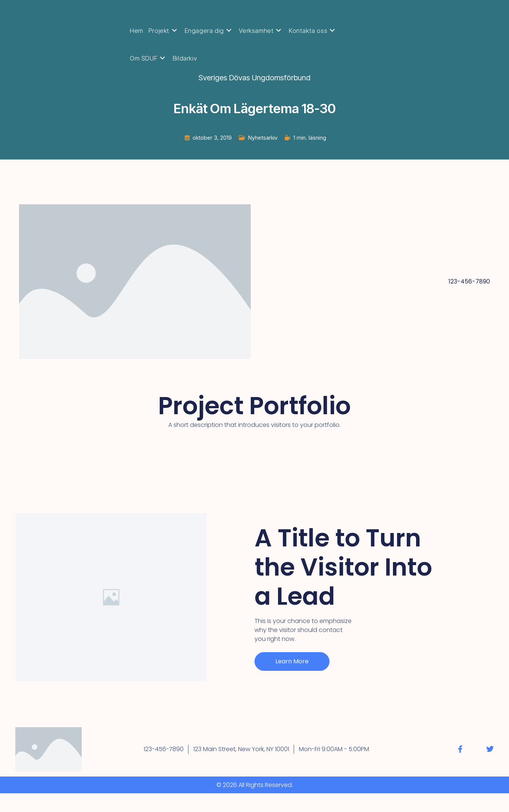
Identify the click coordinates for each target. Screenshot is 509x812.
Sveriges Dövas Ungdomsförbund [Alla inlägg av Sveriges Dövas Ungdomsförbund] (254, 78)
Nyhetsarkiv (263, 138)
